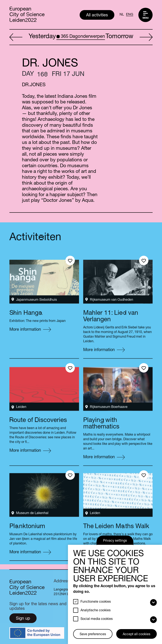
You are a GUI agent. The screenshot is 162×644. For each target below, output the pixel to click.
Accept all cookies (136, 635)
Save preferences (93, 635)
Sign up (23, 619)
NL (122, 15)
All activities (97, 16)
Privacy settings (115, 541)
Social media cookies (97, 619)
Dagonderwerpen (81, 37)
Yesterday (33, 37)
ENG (130, 15)
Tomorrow (129, 37)
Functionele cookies (96, 602)
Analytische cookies (96, 611)
